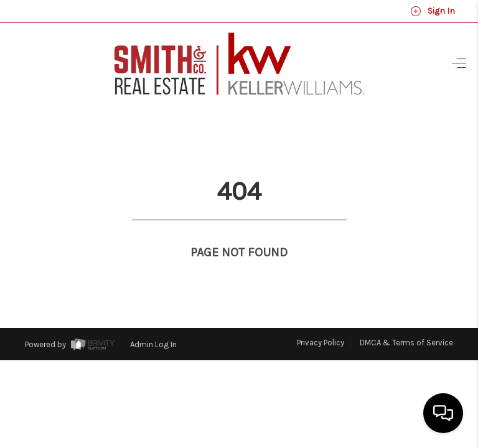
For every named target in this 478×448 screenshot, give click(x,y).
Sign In (433, 11)
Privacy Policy (321, 320)
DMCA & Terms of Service (406, 320)
